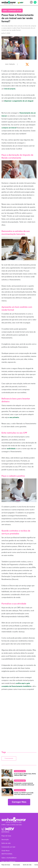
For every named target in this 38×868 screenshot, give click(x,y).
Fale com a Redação (8, 862)
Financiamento (9, 758)
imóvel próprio (10, 89)
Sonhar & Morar (9, 2)
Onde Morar (6, 851)
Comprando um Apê (15, 11)
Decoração (17, 865)
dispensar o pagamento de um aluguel (19, 101)
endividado (11, 449)
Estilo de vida (27, 865)
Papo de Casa (6, 865)
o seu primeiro (14, 417)
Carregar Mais (19, 802)
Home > (6, 11)
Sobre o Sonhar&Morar (9, 858)
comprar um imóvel (9, 128)
